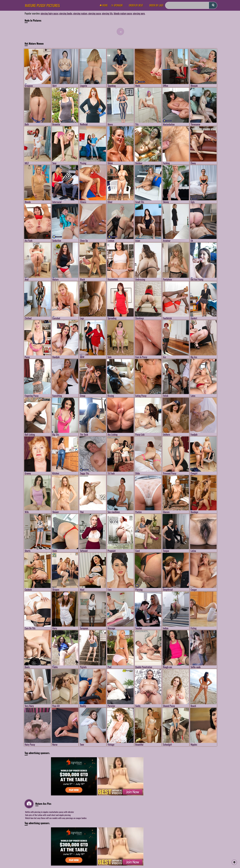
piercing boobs (66, 13)
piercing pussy (95, 13)
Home (105, 5)
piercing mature (80, 13)
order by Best (136, 5)
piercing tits (107, 13)
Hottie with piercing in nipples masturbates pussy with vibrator (50, 812)
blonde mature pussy (123, 13)
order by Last (156, 5)
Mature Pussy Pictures (42, 5)
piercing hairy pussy (50, 13)
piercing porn (139, 13)
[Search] (191, 5)
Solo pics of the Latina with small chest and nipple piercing (48, 815)
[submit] (213, 5)
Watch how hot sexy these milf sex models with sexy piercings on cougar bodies (56, 818)
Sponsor (118, 5)
